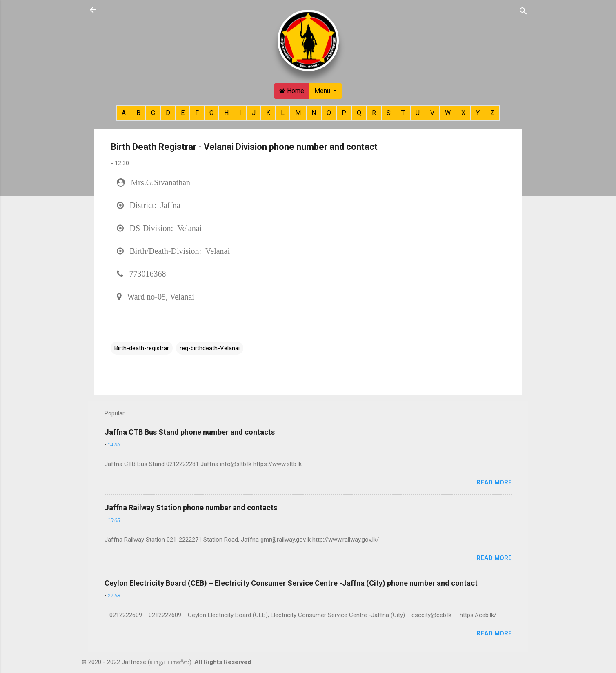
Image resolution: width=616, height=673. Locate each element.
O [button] (329, 113)
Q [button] (359, 113)
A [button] (124, 113)
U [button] (418, 113)
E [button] (183, 113)
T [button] (403, 113)
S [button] (389, 113)
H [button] (226, 113)
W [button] (448, 113)
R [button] (374, 113)
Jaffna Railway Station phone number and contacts (191, 508)
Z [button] (492, 113)
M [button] (298, 113)
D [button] (168, 113)
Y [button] (478, 113)
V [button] (432, 113)
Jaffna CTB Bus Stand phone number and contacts (190, 432)
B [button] (138, 113)
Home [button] (292, 91)
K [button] (268, 113)
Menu (323, 91)
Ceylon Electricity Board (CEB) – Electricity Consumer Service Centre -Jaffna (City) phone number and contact (291, 583)
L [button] (283, 113)
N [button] (314, 113)
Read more (494, 482)
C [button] (153, 113)
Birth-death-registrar (142, 348)
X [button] (463, 113)
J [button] (254, 113)
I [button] (240, 113)
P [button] (344, 113)
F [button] (197, 113)
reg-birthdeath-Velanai (210, 348)
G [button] (211, 113)
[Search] (523, 11)
